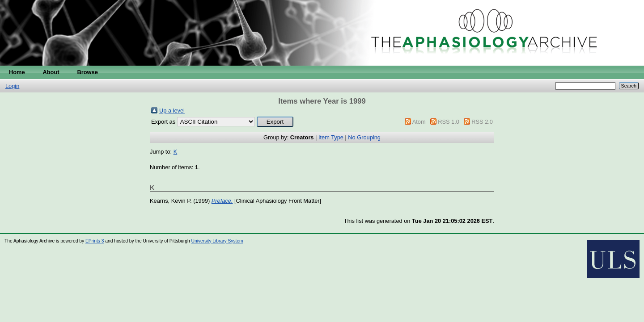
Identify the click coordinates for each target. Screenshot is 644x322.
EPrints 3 (95, 241)
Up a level (172, 111)
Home (17, 72)
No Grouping (364, 137)
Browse (88, 72)
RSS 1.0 (449, 122)
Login (12, 86)
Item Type (331, 137)
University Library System (217, 241)
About (51, 72)
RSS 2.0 (482, 122)
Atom (419, 122)
